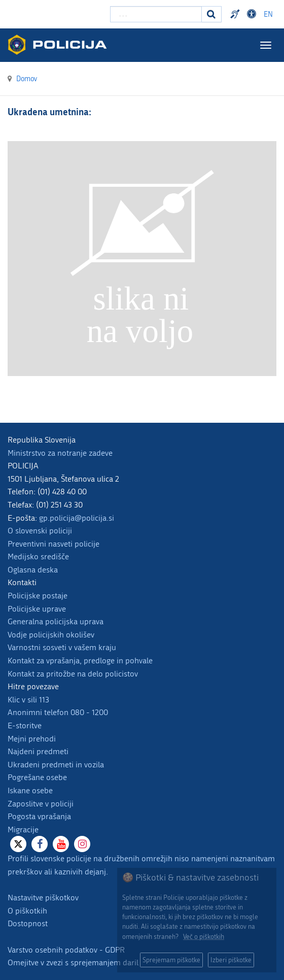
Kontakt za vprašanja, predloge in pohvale (80, 661)
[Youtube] (61, 844)
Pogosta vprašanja (39, 816)
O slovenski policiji (40, 531)
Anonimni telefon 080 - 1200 (58, 712)
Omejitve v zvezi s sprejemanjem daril (73, 962)
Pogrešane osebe (37, 777)
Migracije (23, 830)
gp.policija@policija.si (77, 518)
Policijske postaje (38, 596)
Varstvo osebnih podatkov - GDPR (66, 950)
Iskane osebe (30, 790)
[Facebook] (40, 844)
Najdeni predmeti (38, 751)
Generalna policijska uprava (56, 621)
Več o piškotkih (204, 937)
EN (268, 14)
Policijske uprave (37, 609)
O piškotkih (27, 911)
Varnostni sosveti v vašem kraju (62, 647)
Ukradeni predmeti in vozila (56, 765)
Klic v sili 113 (28, 700)
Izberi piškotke (231, 960)
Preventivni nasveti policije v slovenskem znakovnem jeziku (236, 14)
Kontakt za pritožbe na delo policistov (73, 674)
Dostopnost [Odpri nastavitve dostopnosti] (253, 14)
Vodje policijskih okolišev (51, 635)
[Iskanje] (211, 14)
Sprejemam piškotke (171, 960)
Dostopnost (28, 923)
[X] (18, 844)
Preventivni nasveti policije (54, 544)
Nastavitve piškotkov (43, 898)
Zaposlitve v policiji (41, 804)
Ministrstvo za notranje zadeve (60, 453)
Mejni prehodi (32, 739)
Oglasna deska (33, 570)
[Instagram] (82, 844)
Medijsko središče (38, 556)
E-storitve (25, 725)
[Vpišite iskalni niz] (156, 14)
